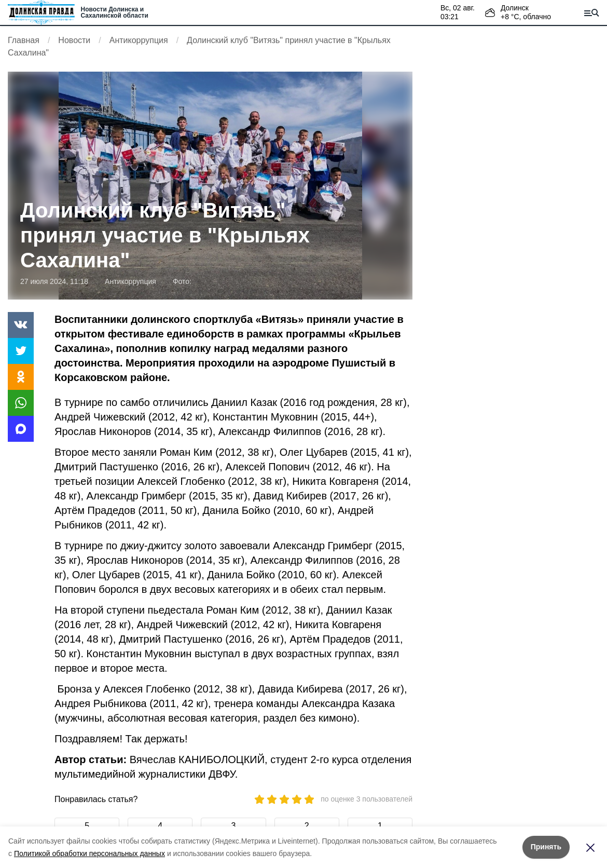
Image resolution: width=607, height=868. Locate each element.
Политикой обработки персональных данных (89, 853)
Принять (546, 847)
